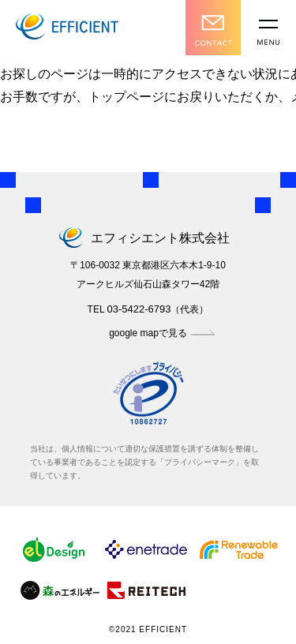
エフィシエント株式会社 (148, 238)
